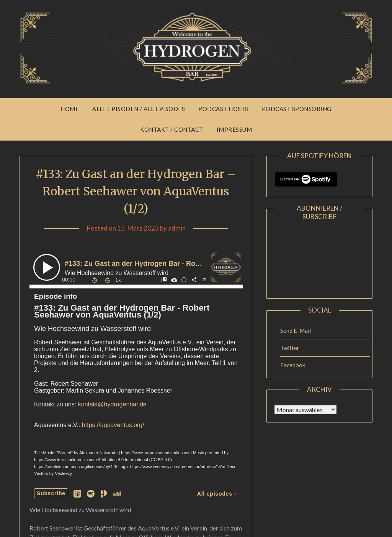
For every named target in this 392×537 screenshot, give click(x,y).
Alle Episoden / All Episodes (139, 109)
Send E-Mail (296, 331)
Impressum (234, 129)
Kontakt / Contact (172, 129)
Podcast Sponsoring (297, 109)
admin (177, 228)
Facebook (293, 365)
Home (70, 109)
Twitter (290, 348)
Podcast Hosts (223, 109)
